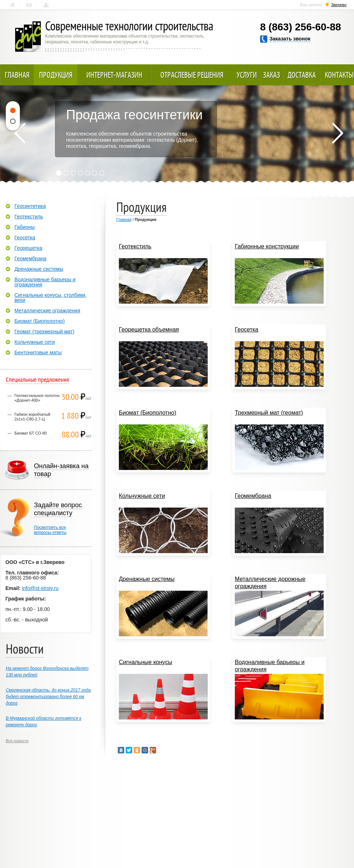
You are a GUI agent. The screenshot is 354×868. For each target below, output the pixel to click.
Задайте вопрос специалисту (58, 509)
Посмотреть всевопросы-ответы (50, 530)
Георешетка (28, 248)
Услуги (247, 75)
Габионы (25, 227)
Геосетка (25, 238)
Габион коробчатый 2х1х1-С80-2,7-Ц (32, 417)
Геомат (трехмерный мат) (44, 332)
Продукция (56, 75)
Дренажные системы (39, 269)
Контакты (29, 5)
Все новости (17, 741)
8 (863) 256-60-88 (301, 27)
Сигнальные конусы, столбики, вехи (51, 298)
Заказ (271, 75)
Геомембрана (30, 258)
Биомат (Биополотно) (40, 321)
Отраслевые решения (192, 75)
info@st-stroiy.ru (40, 588)
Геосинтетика (30, 206)
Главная (12, 5)
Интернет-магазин (114, 75)
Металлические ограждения (47, 311)
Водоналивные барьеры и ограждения (45, 282)
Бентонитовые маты (38, 352)
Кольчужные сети (35, 342)
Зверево (339, 5)
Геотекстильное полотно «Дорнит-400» (37, 398)
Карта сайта (46, 5)
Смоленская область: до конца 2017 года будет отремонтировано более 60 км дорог (48, 697)
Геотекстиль (29, 217)
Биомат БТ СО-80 (31, 433)
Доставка (302, 75)
